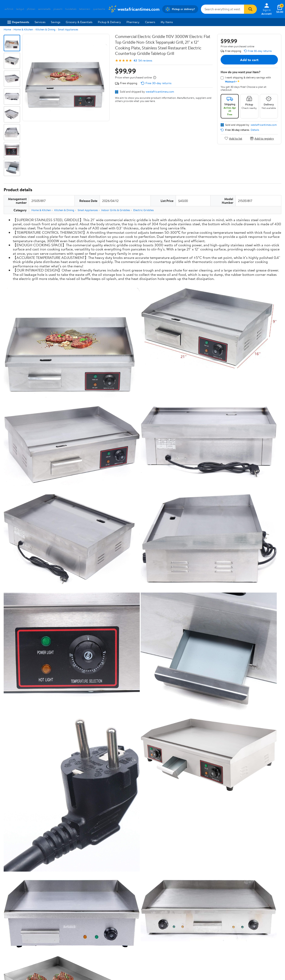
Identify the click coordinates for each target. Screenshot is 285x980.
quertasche (99, 9)
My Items (167, 22)
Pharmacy (133, 22)
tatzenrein (85, 9)
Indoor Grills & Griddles (116, 210)
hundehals (71, 9)
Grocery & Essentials (79, 22)
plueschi (58, 9)
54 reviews (145, 60)
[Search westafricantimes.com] (222, 9)
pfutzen (31, 9)
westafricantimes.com (160, 91)
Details (255, 130)
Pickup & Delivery (109, 22)
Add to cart (249, 60)
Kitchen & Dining (45, 29)
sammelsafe (44, 9)
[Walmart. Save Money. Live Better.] (134, 9)
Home (7, 29)
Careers (150, 22)
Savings (56, 22)
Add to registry (262, 138)
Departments (18, 22)
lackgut (20, 9)
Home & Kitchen (23, 29)
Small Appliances (68, 29)
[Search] (250, 9)
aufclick (9, 9)
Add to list (233, 138)
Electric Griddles (144, 210)
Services (40, 22)
